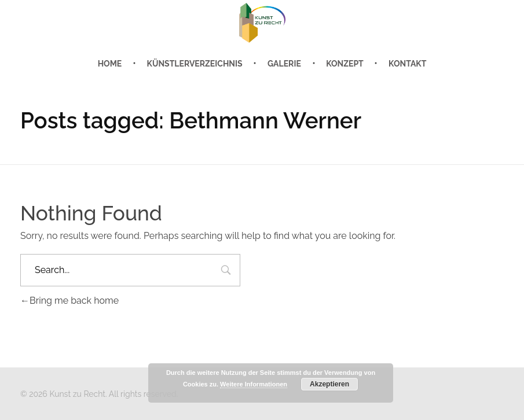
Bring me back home (69, 301)
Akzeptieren (329, 384)
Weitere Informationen (254, 384)
